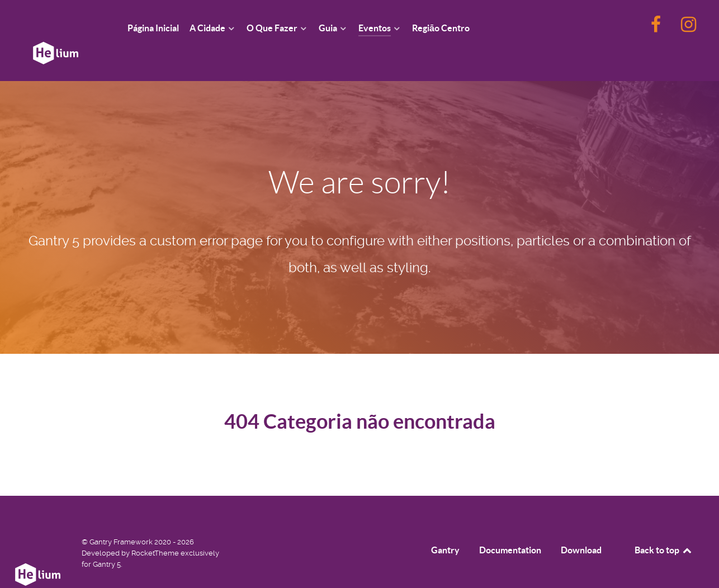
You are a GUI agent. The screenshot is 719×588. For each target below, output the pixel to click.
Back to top (664, 525)
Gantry (445, 525)
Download (581, 525)
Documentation (510, 525)
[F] (657, 28)
